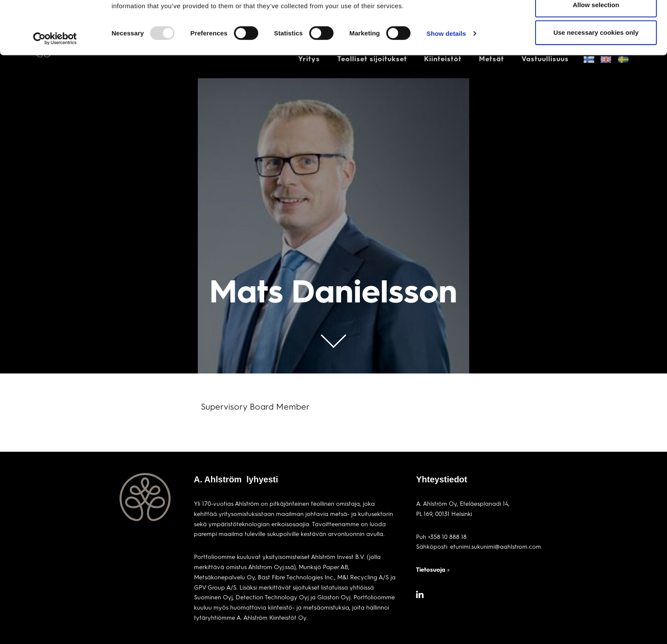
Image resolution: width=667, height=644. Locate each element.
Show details (446, 79)
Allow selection (596, 50)
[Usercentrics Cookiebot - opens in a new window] (55, 84)
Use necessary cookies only (596, 78)
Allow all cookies (596, 22)
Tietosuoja (431, 569)
